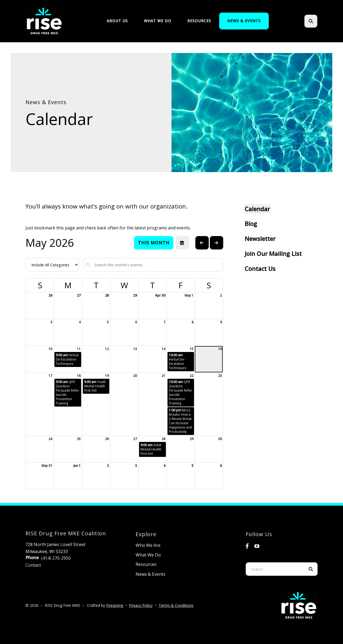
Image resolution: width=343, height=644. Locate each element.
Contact (33, 565)
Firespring (115, 605)
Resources (199, 21)
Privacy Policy (141, 605)
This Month (154, 243)
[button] (311, 21)
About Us (117, 21)
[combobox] (275, 569)
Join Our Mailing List (273, 253)
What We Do (158, 21)
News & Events (244, 21)
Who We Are (148, 545)
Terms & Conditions (176, 605)
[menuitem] (117, 21)
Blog (251, 223)
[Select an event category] (52, 265)
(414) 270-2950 (56, 558)
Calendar (257, 209)
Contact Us (260, 268)
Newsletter (260, 238)
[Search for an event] (153, 265)
